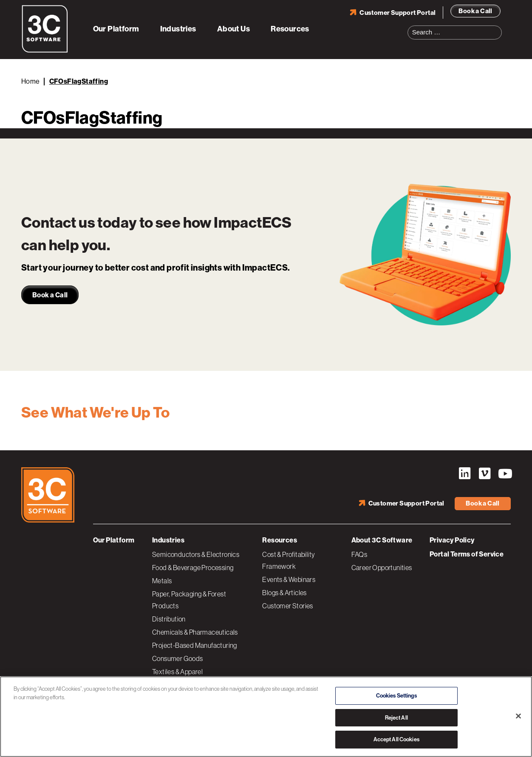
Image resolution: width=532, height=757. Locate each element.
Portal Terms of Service (467, 554)
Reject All (396, 718)
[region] (266, 717)
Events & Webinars (289, 579)
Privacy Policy (452, 540)
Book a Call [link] (50, 295)
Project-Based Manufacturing (195, 645)
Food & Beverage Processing (193, 567)
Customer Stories (287, 605)
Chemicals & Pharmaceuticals (195, 632)
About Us (233, 29)
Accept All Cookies (396, 739)
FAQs (359, 554)
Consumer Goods (178, 658)
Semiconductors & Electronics (196, 554)
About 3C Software (382, 540)
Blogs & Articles (284, 592)
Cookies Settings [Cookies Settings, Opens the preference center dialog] (396, 696)
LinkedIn (464, 474)
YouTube (504, 474)
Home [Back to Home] (31, 81)
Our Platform (116, 29)
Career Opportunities (382, 567)
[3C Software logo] (45, 51)
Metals (162, 580)
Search (498, 27)
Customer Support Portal (398, 12)
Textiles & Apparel (177, 671)
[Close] (518, 716)
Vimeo (484, 474)
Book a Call (475, 11)
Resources (290, 29)
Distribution (169, 619)
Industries (178, 29)
